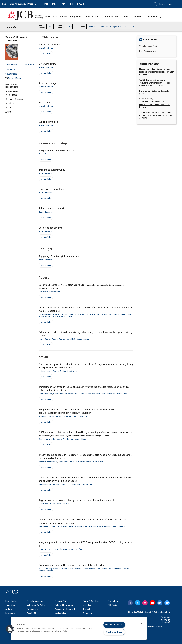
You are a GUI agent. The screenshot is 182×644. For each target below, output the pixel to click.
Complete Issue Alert (148, 46)
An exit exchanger (48, 83)
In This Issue (11, 95)
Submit (140, 17)
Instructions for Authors (37, 605)
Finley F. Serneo (57, 526)
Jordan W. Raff (97, 462)
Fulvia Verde (57, 504)
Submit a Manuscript (35, 601)
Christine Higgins (70, 526)
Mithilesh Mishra (55, 485)
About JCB (31, 613)
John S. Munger (64, 549)
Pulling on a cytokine (49, 45)
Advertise (87, 605)
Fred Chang (66, 504)
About (126, 17)
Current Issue (11, 605)
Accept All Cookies (114, 625)
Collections (94, 17)
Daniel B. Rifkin (76, 549)
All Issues (10, 70)
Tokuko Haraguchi (52, 316)
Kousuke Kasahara (45, 394)
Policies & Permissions (64, 605)
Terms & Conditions (91, 601)
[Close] (142, 624)
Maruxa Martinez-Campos (48, 462)
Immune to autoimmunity (52, 170)
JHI (71, 4)
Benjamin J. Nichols (60, 569)
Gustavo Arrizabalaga (46, 416)
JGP (63, 4)
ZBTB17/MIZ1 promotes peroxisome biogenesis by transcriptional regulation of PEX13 (157, 115)
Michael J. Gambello (84, 526)
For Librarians (32, 609)
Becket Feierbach (45, 504)
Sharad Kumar (72, 371)
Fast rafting (45, 103)
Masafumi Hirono (80, 439)
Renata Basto (63, 462)
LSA (79, 4)
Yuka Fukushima (81, 394)
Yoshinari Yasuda (85, 314)
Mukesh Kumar (101, 569)
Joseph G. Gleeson (118, 526)
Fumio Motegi (44, 485)
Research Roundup (14, 99)
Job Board (154, 17)
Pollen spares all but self (51, 208)
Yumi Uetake (43, 292)
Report (8, 108)
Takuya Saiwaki (57, 314)
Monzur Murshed (45, 339)
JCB (46, 4)
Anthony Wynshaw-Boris (101, 526)
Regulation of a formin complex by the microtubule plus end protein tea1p (77, 500)
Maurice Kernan (85, 462)
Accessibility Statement (65, 609)
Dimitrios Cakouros (46, 371)
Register (163, 4)
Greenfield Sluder (55, 292)
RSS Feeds (112, 605)
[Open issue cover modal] (11, 74)
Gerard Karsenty (83, 339)
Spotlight (10, 103)
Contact (87, 609)
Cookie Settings (114, 632)
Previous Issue (11, 65)
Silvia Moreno (68, 416)
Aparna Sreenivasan (46, 48)
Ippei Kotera (96, 314)
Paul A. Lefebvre (56, 439)
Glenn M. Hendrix (89, 569)
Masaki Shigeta (119, 314)
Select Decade (42, 27)
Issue (83, 27)
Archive (9, 609)
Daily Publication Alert (148, 51)
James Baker (74, 462)
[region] (79, 628)
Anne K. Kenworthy (45, 569)
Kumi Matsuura (44, 439)
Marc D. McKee (71, 339)
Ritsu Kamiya (68, 439)
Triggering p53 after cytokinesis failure (59, 256)
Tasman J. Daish (60, 371)
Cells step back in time (50, 228)
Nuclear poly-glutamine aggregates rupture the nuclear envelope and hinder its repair (157, 72)
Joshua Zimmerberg (115, 569)
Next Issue (29, 65)
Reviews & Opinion (71, 17)
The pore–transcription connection (57, 150)
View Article (45, 54)
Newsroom (88, 613)
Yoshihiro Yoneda (65, 316)
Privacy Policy (114, 601)
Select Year (61, 27)
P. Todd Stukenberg (45, 260)
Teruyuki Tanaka (44, 526)
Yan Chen (54, 549)
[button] (156, 4)
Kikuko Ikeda (69, 394)
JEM (54, 4)
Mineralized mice (48, 64)
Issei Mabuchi (88, 485)
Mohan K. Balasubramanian (72, 485)
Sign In (173, 4)
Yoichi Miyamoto (45, 314)
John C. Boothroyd (80, 416)
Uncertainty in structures (52, 189)
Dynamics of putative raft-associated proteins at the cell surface (72, 565)
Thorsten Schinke (58, 339)
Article (8, 112)
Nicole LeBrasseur (45, 154)
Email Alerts (111, 17)
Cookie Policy (61, 613)
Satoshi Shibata (107, 314)
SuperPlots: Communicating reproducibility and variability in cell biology (155, 104)
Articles (51, 17)
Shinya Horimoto (108, 394)
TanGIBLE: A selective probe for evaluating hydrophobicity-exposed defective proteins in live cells (155, 83)
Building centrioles (48, 122)
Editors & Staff (61, 601)
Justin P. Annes (44, 549)
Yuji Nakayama (59, 394)
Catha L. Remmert (75, 569)
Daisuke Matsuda (94, 394)
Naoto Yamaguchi (121, 394)
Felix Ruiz (59, 416)
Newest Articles (12, 601)
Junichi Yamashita (70, 314)
